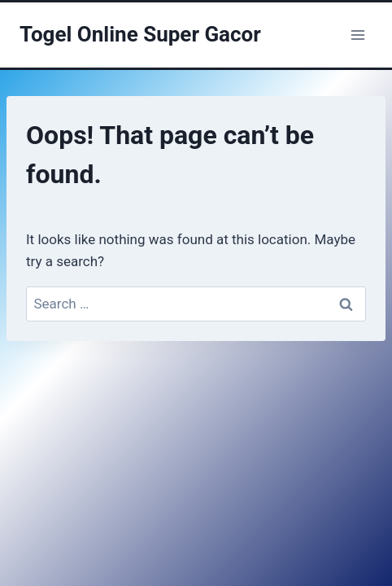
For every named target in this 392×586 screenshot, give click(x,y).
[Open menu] (357, 35)
